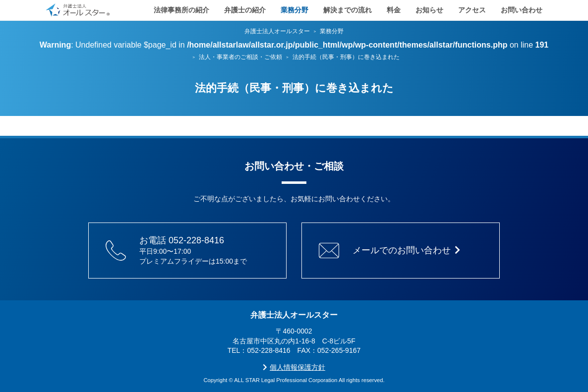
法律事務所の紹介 (181, 10)
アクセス (472, 10)
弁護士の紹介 (245, 10)
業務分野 (294, 10)
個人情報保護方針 (294, 367)
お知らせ (429, 10)
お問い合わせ (522, 10)
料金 (394, 10)
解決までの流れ (348, 10)
